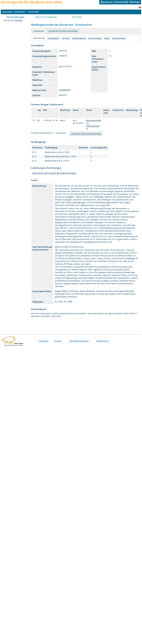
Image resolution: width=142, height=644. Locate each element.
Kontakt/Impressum (79, 341)
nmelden (20, 12)
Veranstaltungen (15, 17)
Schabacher (65, 90)
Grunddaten (53, 38)
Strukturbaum (119, 38)
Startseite (18, 20)
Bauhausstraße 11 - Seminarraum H (94, 125)
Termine (66, 38)
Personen (77, 17)
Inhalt (107, 38)
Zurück (58, 341)
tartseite (7, 12)
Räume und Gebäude (46, 17)
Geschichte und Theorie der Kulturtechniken (54, 173)
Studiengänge (79, 38)
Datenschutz (103, 341)
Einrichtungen (95, 38)
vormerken (61, 133)
